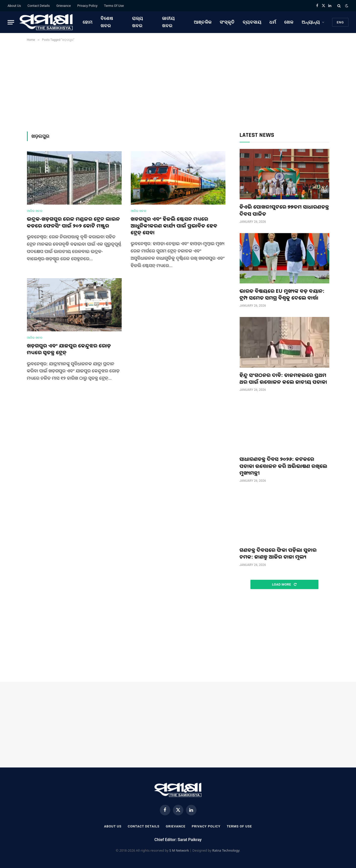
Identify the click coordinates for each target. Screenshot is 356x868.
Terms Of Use (114, 6)
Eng (340, 22)
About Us (14, 6)
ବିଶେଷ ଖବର (107, 22)
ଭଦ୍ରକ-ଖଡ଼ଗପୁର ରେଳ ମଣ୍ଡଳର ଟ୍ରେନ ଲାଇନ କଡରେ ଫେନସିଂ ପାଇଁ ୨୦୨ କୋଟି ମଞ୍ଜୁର (73, 222)
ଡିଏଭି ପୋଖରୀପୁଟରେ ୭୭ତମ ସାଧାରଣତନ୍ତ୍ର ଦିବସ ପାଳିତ (284, 210)
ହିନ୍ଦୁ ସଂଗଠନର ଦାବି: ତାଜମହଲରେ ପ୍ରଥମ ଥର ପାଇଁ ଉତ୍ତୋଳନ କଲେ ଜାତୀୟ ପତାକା (283, 378)
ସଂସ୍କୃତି (227, 22)
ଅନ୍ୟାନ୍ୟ (311, 22)
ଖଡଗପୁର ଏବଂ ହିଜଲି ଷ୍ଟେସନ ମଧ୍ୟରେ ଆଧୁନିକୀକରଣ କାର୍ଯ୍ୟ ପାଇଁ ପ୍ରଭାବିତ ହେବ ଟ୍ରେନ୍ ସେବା (174, 226)
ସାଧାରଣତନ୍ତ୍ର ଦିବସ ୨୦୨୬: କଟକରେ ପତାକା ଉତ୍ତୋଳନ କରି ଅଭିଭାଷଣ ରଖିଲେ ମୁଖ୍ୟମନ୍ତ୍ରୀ (283, 466)
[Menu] (11, 22)
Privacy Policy (87, 6)
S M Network (179, 850)
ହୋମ (88, 22)
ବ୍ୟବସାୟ (252, 22)
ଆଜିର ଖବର (35, 211)
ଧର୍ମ (273, 22)
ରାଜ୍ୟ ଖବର (138, 22)
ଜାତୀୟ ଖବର (168, 22)
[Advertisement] (178, 86)
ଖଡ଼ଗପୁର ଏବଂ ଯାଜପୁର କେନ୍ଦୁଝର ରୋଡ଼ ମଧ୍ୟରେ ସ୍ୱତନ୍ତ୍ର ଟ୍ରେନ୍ (69, 349)
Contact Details (39, 6)
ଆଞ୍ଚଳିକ (203, 22)
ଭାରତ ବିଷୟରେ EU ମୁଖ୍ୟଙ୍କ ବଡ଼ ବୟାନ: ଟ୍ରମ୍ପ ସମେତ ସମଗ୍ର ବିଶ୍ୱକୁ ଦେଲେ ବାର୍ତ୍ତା (282, 294)
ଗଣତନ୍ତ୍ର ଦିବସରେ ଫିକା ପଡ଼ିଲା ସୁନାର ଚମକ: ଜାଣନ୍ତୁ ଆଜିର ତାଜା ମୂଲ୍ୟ (278, 553)
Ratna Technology (226, 850)
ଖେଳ (289, 22)
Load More (284, 584)
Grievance (63, 6)
